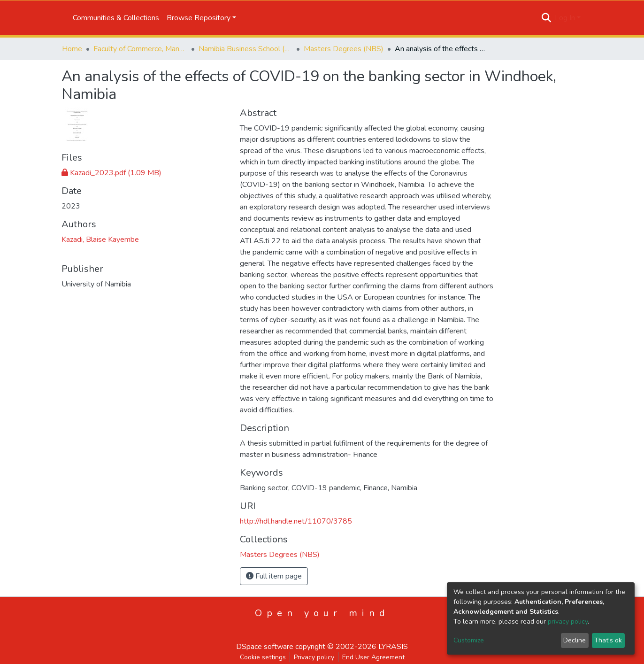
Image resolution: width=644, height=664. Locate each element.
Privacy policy (314, 657)
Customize (469, 640)
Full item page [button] (274, 576)
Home (72, 49)
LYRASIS (393, 647)
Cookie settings (263, 657)
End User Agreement (373, 657)
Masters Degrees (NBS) (344, 49)
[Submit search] (547, 18)
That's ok (608, 640)
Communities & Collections (116, 18)
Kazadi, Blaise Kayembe (100, 239)
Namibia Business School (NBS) (245, 49)
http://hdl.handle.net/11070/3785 (296, 521)
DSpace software (265, 647)
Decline (575, 640)
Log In (565, 18)
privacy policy (568, 622)
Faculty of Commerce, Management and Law (140, 49)
